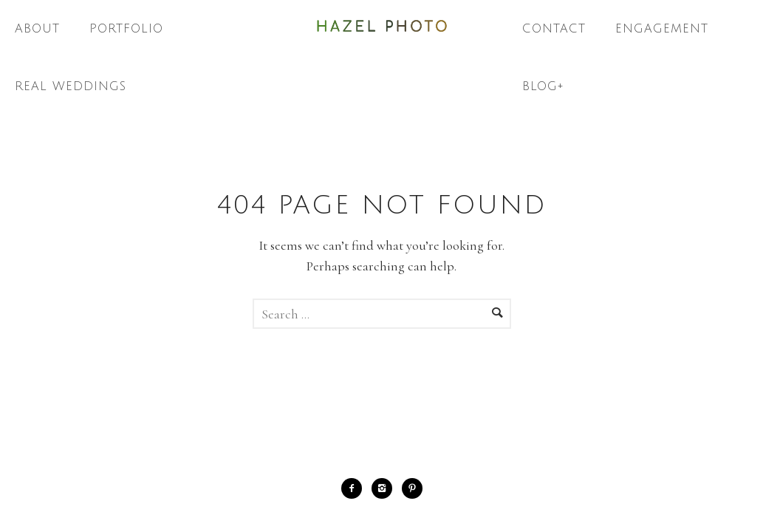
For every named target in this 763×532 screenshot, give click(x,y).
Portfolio (126, 29)
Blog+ (543, 86)
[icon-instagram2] (386, 488)
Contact (554, 29)
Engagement (662, 29)
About (37, 29)
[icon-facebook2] (355, 488)
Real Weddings (71, 86)
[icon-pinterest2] (412, 488)
